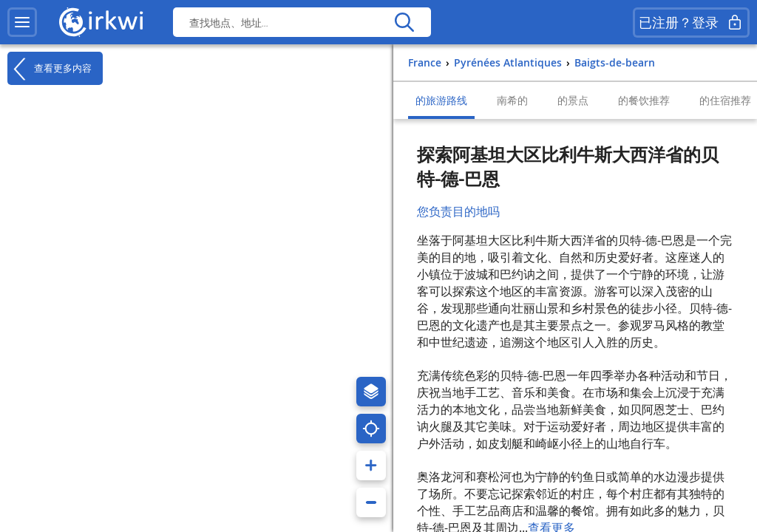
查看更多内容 (50, 69)
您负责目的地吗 (458, 211)
